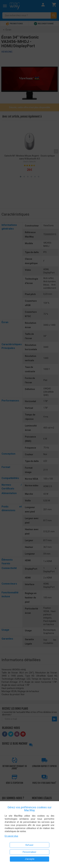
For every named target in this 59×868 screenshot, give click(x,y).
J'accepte (30, 859)
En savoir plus (11, 836)
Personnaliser (29, 852)
